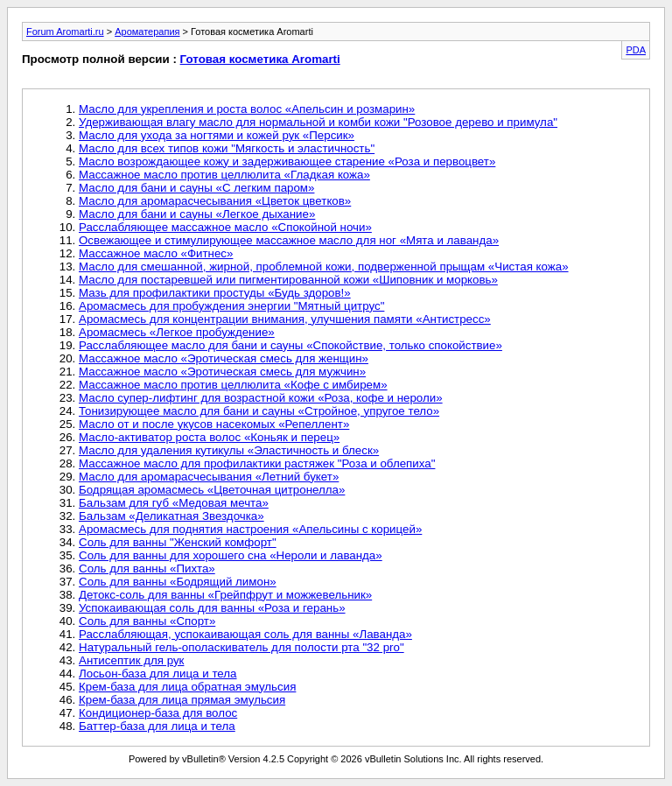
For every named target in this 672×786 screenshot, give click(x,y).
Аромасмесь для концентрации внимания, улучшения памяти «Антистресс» (285, 319)
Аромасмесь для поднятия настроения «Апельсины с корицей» (250, 529)
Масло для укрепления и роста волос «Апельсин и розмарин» (247, 109)
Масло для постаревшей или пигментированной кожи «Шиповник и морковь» (288, 280)
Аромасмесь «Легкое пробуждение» (177, 332)
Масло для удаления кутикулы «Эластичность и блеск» (229, 450)
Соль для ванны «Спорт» (147, 621)
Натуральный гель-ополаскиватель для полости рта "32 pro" (241, 647)
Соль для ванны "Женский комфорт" (178, 542)
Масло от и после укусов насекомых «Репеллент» (214, 424)
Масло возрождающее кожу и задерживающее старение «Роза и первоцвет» (287, 161)
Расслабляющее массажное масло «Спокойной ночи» (225, 227)
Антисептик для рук (131, 660)
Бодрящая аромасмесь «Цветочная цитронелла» (212, 490)
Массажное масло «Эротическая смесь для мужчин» (222, 372)
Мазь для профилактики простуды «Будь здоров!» (215, 293)
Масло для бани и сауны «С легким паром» (196, 188)
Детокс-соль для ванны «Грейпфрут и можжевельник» (225, 595)
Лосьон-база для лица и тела (158, 674)
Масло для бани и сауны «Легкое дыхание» (197, 214)
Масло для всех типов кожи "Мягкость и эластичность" (227, 148)
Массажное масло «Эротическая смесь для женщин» (224, 358)
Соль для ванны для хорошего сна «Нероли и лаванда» (231, 555)
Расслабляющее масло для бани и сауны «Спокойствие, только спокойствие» (290, 345)
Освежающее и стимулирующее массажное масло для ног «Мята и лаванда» (289, 240)
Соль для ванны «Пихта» (147, 568)
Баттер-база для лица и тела (157, 726)
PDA (636, 50)
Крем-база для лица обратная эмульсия (187, 687)
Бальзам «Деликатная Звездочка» (171, 516)
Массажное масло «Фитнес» (156, 253)
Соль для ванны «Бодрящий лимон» (178, 582)
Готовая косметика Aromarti (260, 59)
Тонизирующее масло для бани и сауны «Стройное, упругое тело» (259, 411)
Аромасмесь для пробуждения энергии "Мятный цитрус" (231, 306)
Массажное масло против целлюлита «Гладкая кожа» (224, 175)
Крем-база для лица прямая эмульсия (182, 700)
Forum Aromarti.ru (65, 32)
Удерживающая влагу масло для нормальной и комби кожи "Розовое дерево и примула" (318, 122)
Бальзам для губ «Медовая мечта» (174, 503)
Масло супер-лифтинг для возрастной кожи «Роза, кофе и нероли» (261, 398)
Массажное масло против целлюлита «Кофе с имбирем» (233, 385)
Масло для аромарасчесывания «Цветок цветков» (215, 201)
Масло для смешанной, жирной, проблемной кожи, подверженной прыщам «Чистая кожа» (324, 267)
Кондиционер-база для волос (158, 713)
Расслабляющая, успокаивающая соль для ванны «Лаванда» (245, 634)
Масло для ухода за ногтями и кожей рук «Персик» (217, 135)
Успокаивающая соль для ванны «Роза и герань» (212, 608)
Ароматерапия (147, 32)
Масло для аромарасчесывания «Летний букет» (209, 477)
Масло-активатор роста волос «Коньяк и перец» (209, 437)
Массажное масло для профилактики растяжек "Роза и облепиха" (257, 463)
